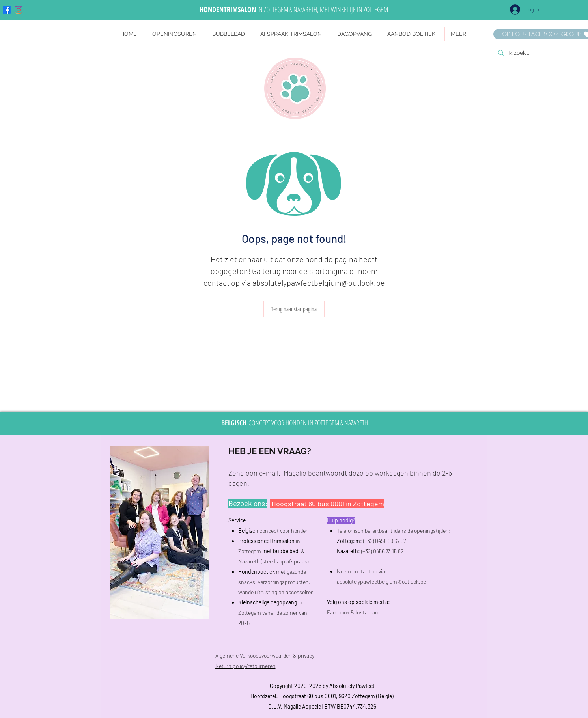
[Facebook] (7, 10)
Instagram (368, 612)
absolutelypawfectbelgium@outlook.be (319, 283)
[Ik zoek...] (535, 53)
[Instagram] (19, 10)
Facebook (339, 612)
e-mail (269, 473)
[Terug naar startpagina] (294, 309)
